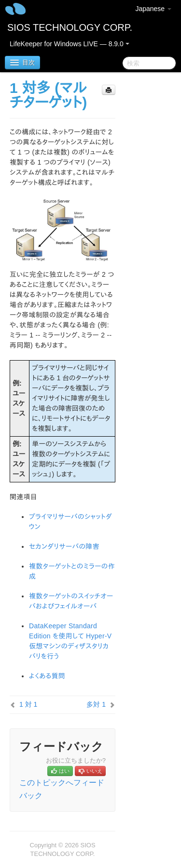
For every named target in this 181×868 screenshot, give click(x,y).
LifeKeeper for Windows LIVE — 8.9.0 (70, 44)
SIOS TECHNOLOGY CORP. (70, 27)
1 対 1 (28, 704)
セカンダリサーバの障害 (64, 546)
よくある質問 (47, 676)
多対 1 (96, 704)
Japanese (153, 9)
